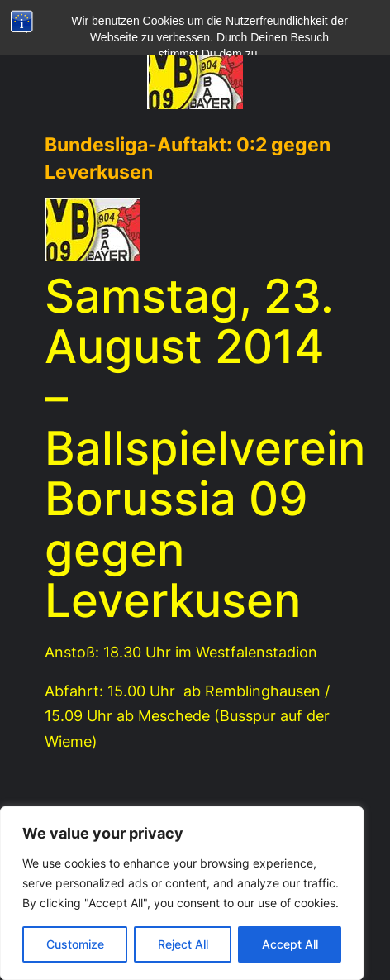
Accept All (290, 944)
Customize (75, 944)
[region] (182, 893)
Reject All (183, 944)
